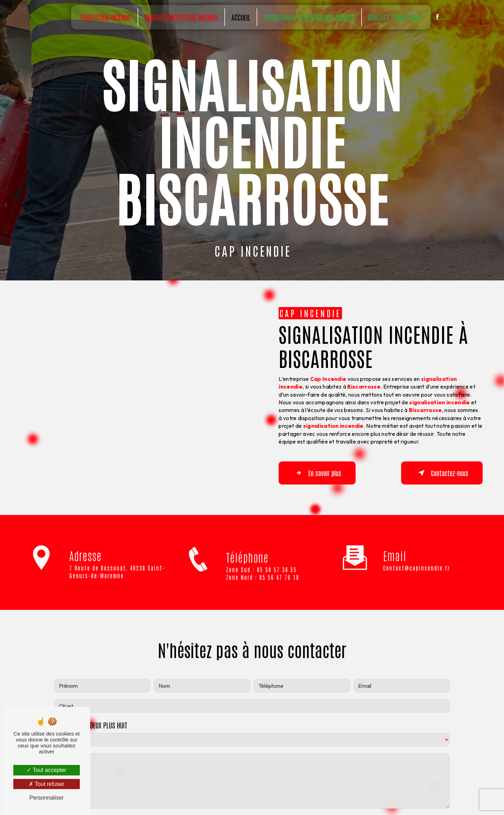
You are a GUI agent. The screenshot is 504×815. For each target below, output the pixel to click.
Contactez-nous (442, 473)
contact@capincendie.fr (416, 558)
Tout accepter (46, 770)
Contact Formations (395, 17)
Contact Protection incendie (181, 17)
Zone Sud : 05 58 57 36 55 (261, 579)
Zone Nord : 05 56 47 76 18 (263, 587)
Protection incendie (106, 17)
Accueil (241, 17)
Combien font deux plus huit (91, 715)
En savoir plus (317, 473)
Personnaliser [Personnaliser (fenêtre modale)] (47, 798)
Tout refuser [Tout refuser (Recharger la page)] (47, 784)
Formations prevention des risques (309, 17)
